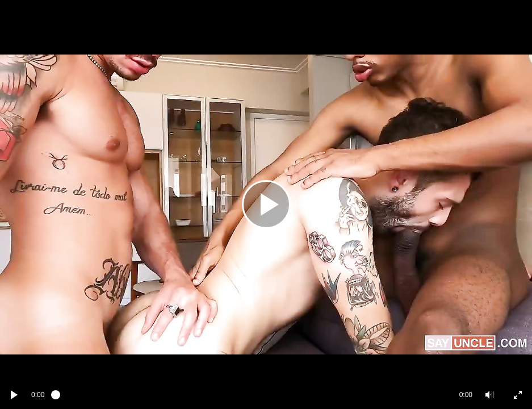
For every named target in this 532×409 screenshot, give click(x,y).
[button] (489, 395)
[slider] (252, 395)
